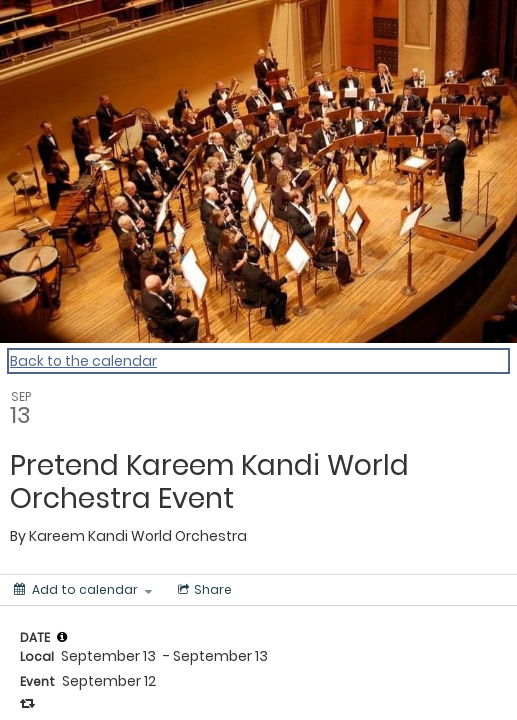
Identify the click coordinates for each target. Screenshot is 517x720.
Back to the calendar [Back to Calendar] (83, 361)
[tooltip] (62, 637)
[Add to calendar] (83, 590)
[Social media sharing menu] (203, 590)
